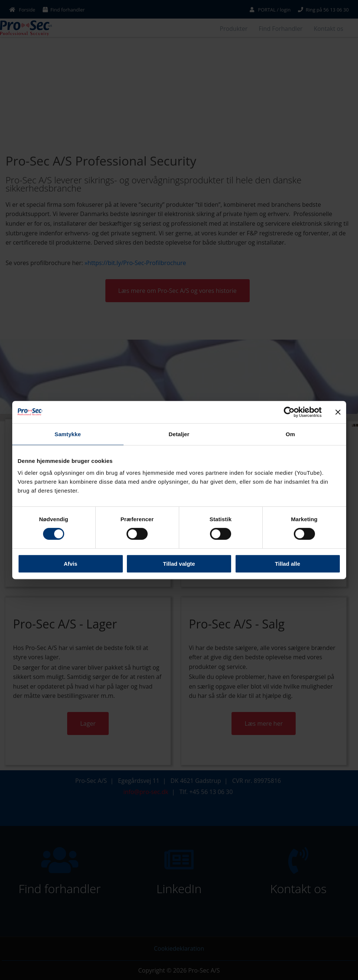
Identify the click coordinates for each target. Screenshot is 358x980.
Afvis (71, 564)
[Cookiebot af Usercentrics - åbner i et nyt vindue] (289, 412)
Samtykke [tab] (68, 434)
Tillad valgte (179, 564)
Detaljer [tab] (179, 434)
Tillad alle (288, 564)
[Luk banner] (338, 412)
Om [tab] (290, 434)
